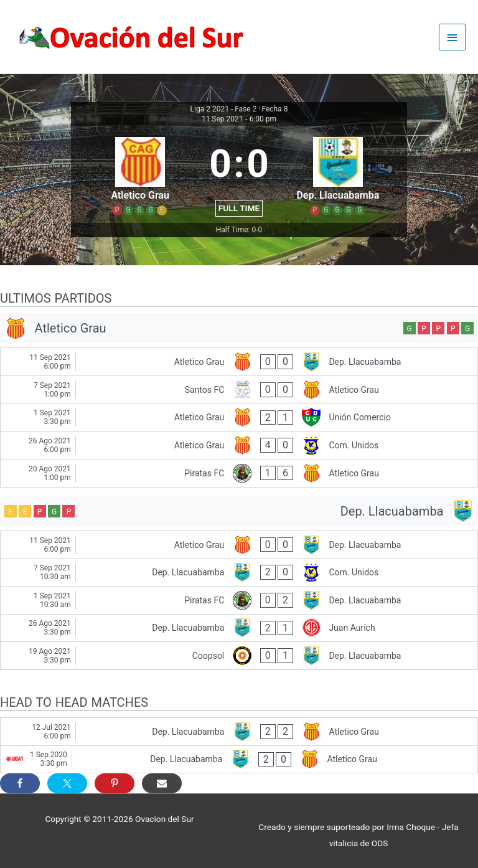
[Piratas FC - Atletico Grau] (239, 473)
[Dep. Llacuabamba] (239, 511)
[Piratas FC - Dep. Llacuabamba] (239, 600)
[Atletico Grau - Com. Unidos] (239, 445)
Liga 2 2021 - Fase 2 (224, 109)
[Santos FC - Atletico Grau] (239, 390)
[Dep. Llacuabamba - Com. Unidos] (239, 572)
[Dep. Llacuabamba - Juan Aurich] (239, 628)
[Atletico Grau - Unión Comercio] (239, 418)
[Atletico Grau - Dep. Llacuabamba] (239, 362)
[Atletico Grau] (239, 328)
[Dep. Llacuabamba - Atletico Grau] (239, 732)
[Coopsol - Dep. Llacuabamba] (239, 656)
